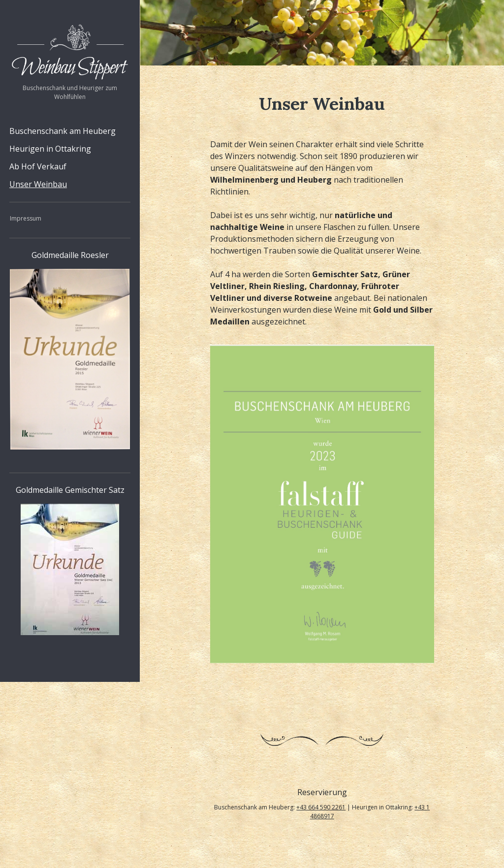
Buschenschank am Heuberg (63, 131)
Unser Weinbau (38, 184)
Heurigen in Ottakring (50, 149)
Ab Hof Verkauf (38, 166)
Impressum (26, 218)
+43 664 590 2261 (321, 807)
